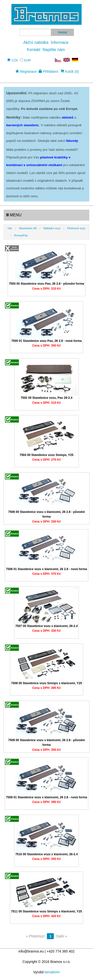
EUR (27, 60)
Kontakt (33, 50)
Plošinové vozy (76, 228)
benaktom (52, 972)
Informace (60, 42)
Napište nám (54, 50)
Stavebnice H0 (28, 228)
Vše (10, 228)
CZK (15, 60)
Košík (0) (70, 72)
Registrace (26, 72)
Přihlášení (48, 72)
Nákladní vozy (52, 228)
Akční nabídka (36, 42)
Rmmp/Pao (21, 235)
